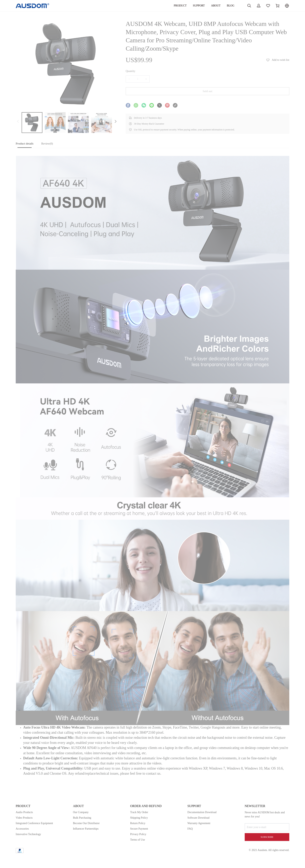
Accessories (22, 844)
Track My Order (139, 828)
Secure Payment (139, 844)
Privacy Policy (138, 850)
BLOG (231, 6)
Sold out (207, 91)
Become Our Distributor (86, 839)
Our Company (81, 828)
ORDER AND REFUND (146, 822)
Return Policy (138, 839)
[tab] (25, 145)
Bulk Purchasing (82, 833)
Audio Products (24, 828)
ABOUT (216, 6)
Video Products (24, 833)
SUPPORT (199, 6)
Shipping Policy (139, 833)
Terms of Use (138, 855)
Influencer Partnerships (86, 844)
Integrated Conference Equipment (34, 839)
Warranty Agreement (199, 839)
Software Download (198, 833)
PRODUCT (180, 6)
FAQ (190, 844)
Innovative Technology (28, 850)
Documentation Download (202, 828)
